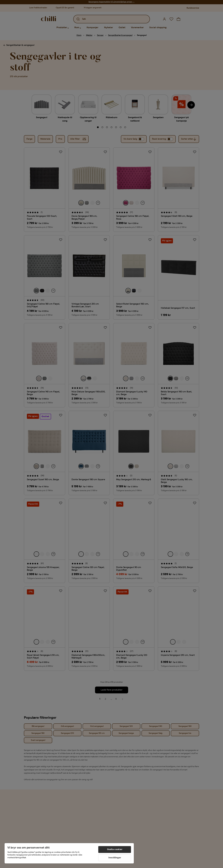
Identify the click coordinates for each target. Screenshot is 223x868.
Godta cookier (115, 849)
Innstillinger (115, 858)
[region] (69, 853)
